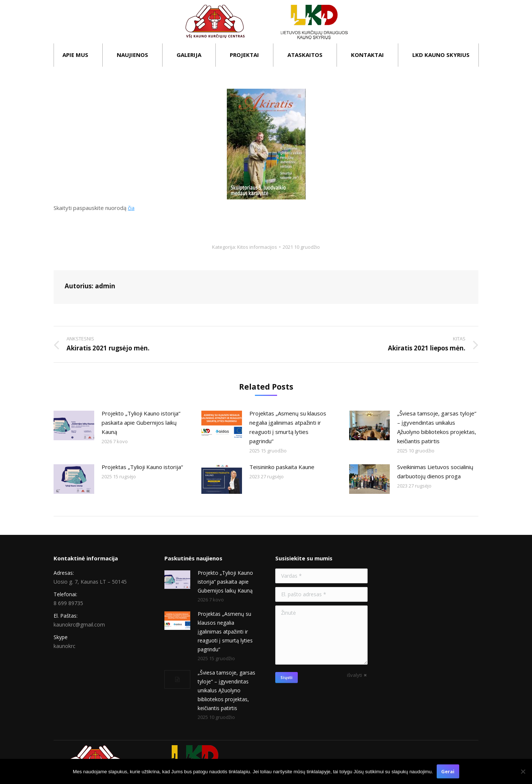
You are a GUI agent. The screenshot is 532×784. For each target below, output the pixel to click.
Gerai (448, 771)
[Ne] (523, 771)
